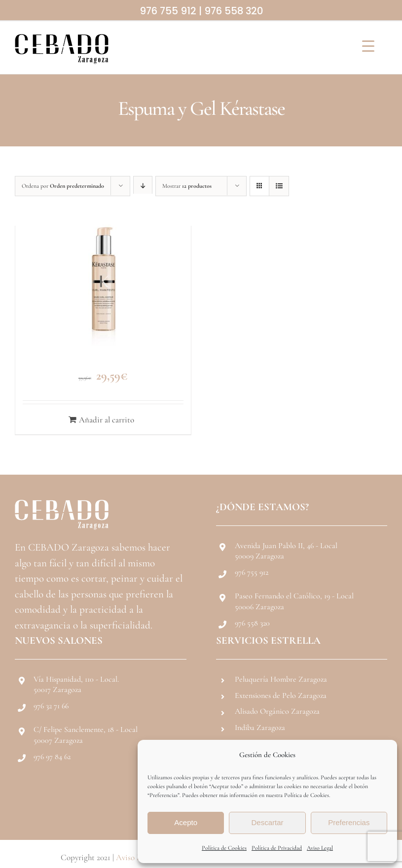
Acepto (186, 822)
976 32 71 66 (51, 706)
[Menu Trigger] (368, 46)
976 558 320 (234, 11)
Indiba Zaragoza (260, 728)
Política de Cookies (224, 848)
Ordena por (63, 186)
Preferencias (349, 822)
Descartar (267, 822)
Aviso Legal (320, 848)
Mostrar (187, 186)
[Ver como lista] (279, 186)
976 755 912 (168, 11)
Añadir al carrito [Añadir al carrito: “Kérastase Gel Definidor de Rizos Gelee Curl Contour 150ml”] (107, 420)
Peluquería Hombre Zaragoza (281, 679)
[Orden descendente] (143, 186)
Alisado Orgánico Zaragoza (277, 711)
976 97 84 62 (52, 757)
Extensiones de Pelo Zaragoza (281, 695)
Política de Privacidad (277, 848)
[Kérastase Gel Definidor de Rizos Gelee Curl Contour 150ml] (103, 281)
